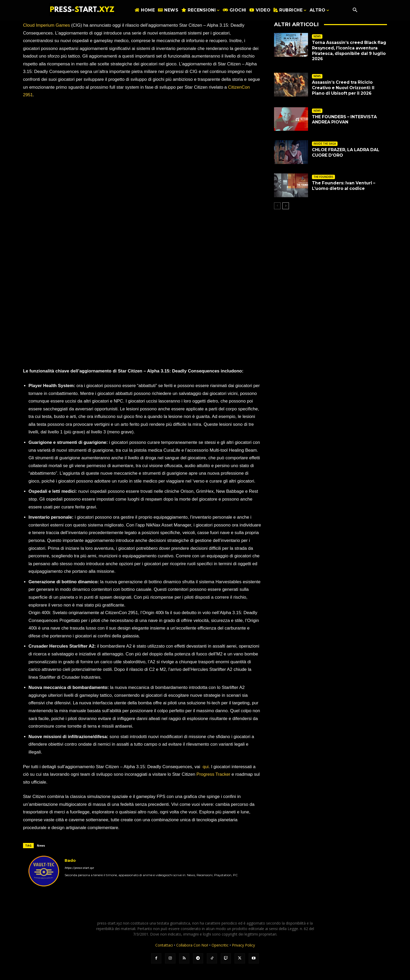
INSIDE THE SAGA (325, 144)
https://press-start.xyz (79, 868)
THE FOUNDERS (323, 177)
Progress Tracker (213, 774)
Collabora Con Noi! (192, 945)
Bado (70, 860)
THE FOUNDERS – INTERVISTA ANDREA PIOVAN (345, 120)
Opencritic (221, 945)
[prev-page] (277, 206)
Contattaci (164, 945)
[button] (355, 10)
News (41, 845)
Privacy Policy (243, 945)
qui (206, 767)
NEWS (317, 36)
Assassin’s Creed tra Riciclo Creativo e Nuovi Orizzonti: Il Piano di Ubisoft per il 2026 (344, 88)
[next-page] (286, 206)
